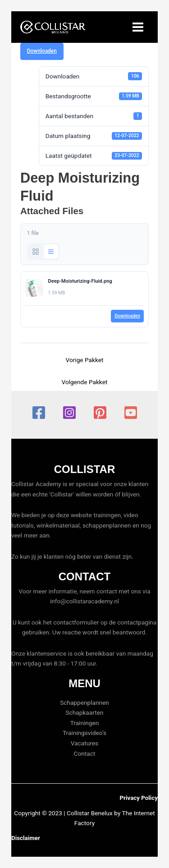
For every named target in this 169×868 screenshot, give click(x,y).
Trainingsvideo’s (84, 733)
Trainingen (85, 723)
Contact (85, 753)
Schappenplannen (84, 703)
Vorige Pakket (85, 360)
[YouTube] (131, 413)
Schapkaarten (85, 712)
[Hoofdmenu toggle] (138, 27)
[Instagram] (69, 413)
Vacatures (84, 743)
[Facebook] (39, 413)
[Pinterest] (100, 413)
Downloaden (42, 51)
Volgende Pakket (85, 382)
